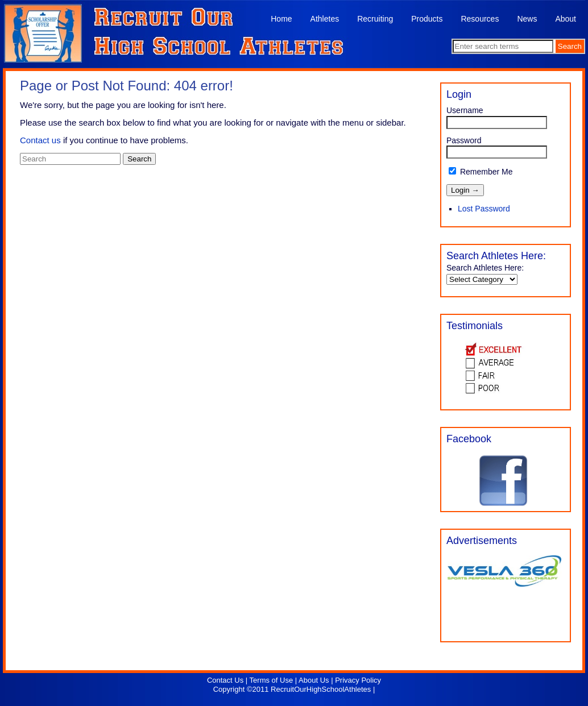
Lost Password (484, 209)
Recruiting (375, 19)
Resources (480, 19)
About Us (314, 680)
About (566, 19)
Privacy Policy (358, 680)
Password (464, 140)
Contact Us (225, 680)
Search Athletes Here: (485, 268)
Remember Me (481, 172)
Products (427, 19)
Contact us (40, 140)
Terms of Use (272, 680)
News (527, 19)
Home (281, 19)
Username (465, 110)
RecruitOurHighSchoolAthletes (321, 689)
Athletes (325, 19)
